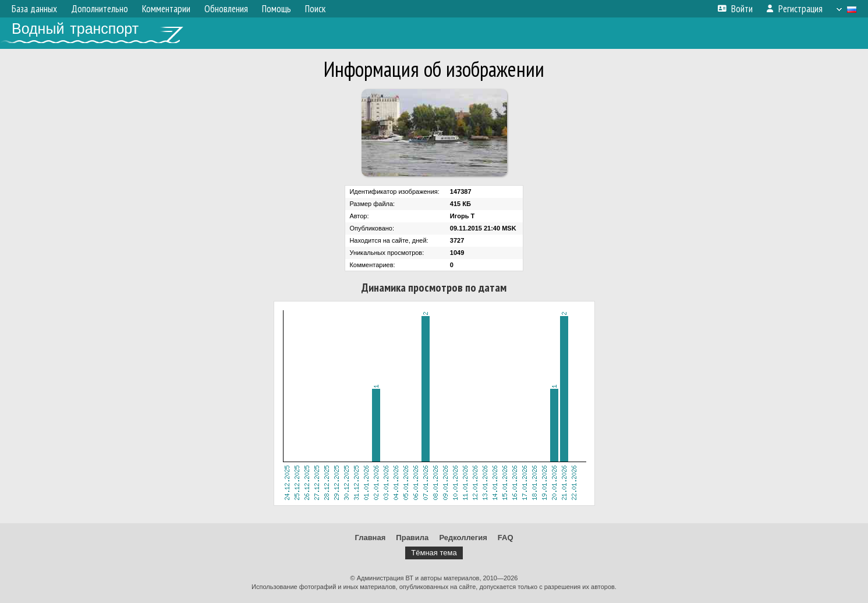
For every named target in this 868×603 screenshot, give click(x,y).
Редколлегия (463, 538)
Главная (370, 538)
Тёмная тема (434, 553)
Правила (412, 538)
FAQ (506, 538)
